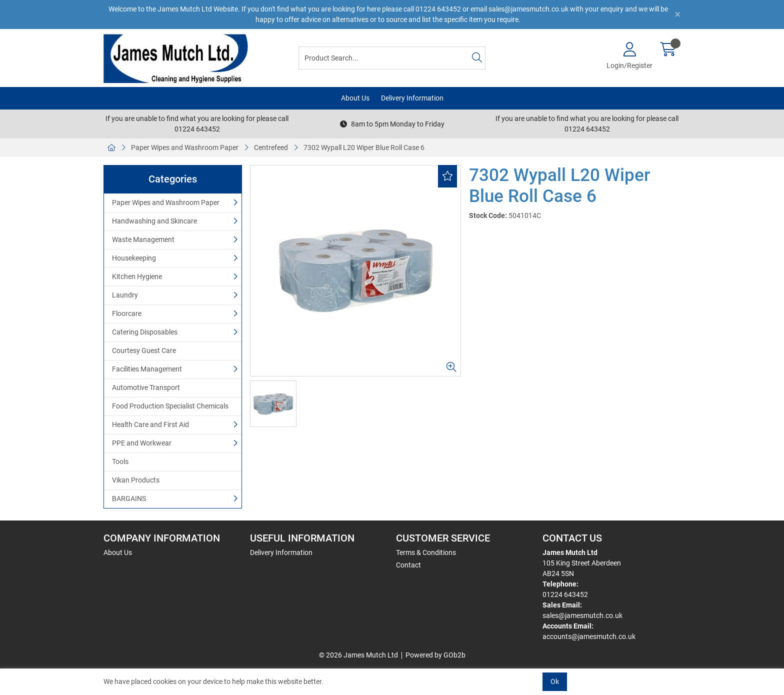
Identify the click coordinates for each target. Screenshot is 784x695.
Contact (408, 565)
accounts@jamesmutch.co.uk (589, 636)
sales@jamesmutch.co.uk (582, 615)
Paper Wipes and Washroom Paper (185, 147)
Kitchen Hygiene (137, 276)
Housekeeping (134, 258)
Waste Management (143, 239)
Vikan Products (136, 480)
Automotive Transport (146, 387)
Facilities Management (147, 369)
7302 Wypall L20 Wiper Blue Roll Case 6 (364, 147)
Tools (120, 461)
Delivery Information (412, 98)
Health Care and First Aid (150, 424)
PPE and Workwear (142, 443)
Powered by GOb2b (435, 655)
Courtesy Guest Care (144, 350)
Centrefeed (271, 147)
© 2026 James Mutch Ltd (358, 655)
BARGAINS (129, 498)
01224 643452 (565, 594)
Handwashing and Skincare (154, 221)
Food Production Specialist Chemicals (170, 406)
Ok (555, 681)
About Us (355, 98)
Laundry (125, 295)
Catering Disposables (145, 332)
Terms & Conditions (426, 552)
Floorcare (127, 313)
